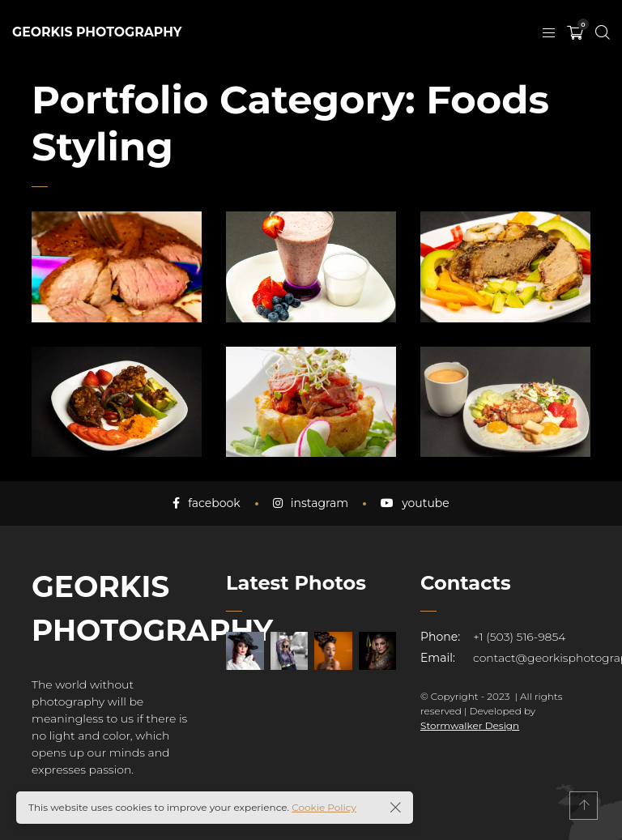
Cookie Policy (324, 807)
